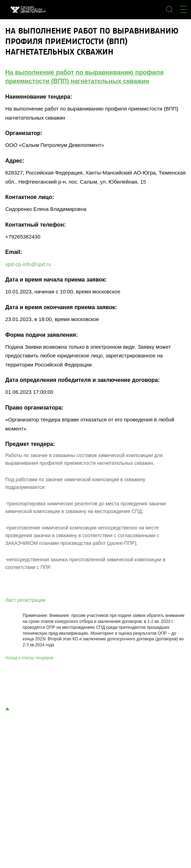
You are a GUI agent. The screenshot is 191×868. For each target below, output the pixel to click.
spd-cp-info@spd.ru (28, 264)
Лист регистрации (25, 600)
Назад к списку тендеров (29, 658)
